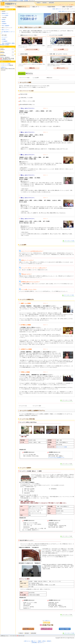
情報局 (40, 641)
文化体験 (4, 39)
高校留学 (4, 22)
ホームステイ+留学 (37, 406)
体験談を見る (32, 68)
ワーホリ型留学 (5, 15)
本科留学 (4, 20)
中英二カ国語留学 (5, 26)
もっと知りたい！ (47, 621)
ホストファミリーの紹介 (24, 78)
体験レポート (34, 641)
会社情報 (26, 1)
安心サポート (41, 643)
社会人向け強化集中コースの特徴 (16, 1)
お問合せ (44, 641)
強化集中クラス (5, 13)
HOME (54, 9)
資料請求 (49, 641)
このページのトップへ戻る (69, 241)
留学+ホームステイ (61, 68)
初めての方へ (5, 1)
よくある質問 (61, 49)
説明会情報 (34, 643)
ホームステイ (5, 37)
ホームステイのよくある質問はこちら (56, 457)
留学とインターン (5, 30)
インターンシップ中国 (5, 64)
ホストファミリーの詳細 (62, 447)
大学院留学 (4, 24)
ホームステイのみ (23, 406)
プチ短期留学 (5, 41)
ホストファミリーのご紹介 (32, 49)
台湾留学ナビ (4, 67)
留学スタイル (59, 9)
